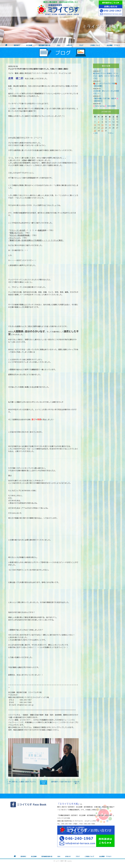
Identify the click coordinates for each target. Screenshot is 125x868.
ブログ (81, 45)
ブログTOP (43, 782)
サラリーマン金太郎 (17, 230)
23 (102, 128)
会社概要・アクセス (113, 45)
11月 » (111, 133)
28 (95, 131)
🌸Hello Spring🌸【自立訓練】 (105, 106)
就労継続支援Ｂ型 (44, 45)
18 (110, 125)
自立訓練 (29, 45)
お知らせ (69, 45)
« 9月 (95, 133)
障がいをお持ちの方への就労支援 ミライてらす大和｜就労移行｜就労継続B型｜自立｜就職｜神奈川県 (58, 8)
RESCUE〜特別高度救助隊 (20, 235)
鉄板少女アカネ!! (16, 233)
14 (95, 125)
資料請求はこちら (111, 3)
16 (102, 125)
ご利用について (95, 45)
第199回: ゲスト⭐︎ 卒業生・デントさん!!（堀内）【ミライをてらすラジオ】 (106, 76)
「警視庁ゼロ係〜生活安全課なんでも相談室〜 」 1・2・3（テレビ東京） (36, 240)
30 (102, 131)
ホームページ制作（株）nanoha (63, 861)
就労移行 (17, 45)
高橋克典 (41, 230)
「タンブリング (14, 238)
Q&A (58, 45)
